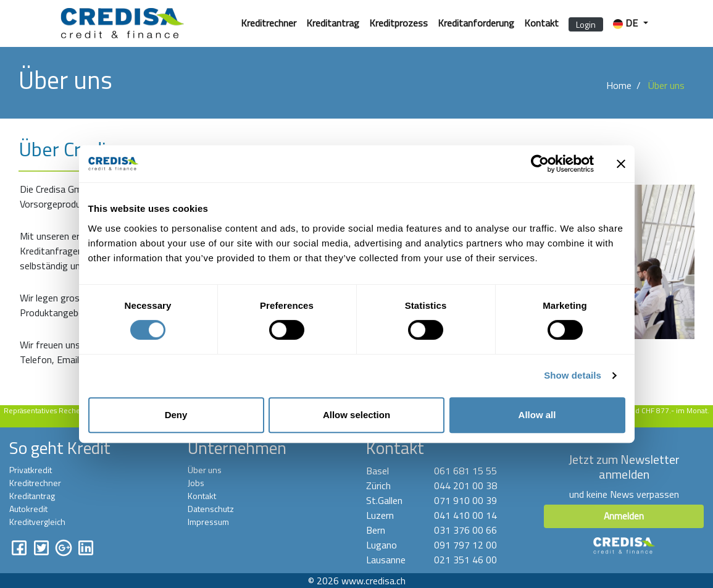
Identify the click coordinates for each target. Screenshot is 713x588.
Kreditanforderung (476, 23)
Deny (176, 415)
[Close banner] (621, 164)
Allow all (537, 415)
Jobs (196, 483)
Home (619, 85)
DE (627, 23)
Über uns (205, 470)
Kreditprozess (398, 23)
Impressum (208, 522)
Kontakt (541, 23)
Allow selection (356, 415)
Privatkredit (31, 470)
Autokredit (28, 509)
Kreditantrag (333, 23)
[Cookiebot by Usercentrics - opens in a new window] (540, 164)
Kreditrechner (269, 23)
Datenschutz (211, 509)
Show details (573, 375)
